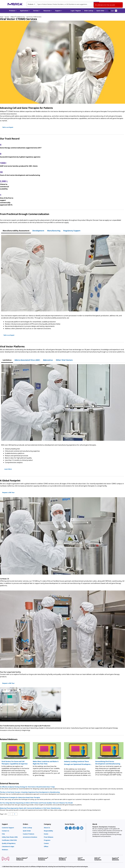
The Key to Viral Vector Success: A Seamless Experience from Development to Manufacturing (30, 792)
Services (7, 17)
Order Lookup (89, 11)
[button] (76, 11)
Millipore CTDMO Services (18, 17)
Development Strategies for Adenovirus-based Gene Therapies (20, 797)
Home (2, 17)
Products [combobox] (31, 4)
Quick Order (100, 11)
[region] (63, 758)
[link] (11, 828)
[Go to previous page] (15, 814)
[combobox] (63, 4)
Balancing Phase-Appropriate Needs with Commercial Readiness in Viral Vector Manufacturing (30, 808)
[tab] (16, 231)
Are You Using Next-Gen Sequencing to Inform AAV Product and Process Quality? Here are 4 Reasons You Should (36, 803)
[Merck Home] (15, 4)
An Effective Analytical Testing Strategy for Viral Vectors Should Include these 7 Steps (27, 787)
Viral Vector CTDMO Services (34, 17)
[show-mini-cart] (113, 11)
